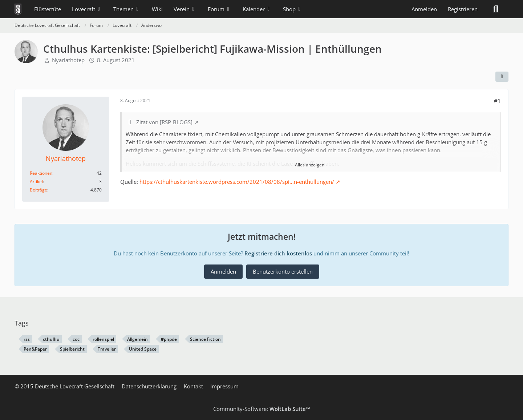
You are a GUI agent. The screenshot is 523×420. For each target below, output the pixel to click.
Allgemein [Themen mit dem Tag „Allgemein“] (137, 339)
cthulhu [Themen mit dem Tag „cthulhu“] (51, 339)
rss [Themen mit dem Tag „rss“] (27, 339)
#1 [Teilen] (497, 101)
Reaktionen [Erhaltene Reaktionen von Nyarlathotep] (41, 173)
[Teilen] (502, 77)
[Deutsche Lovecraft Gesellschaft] (18, 9)
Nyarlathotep (68, 60)
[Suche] (496, 9)
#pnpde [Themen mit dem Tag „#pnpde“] (169, 339)
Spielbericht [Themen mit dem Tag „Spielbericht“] (72, 349)
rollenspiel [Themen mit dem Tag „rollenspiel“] (103, 339)
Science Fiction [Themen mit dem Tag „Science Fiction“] (205, 339)
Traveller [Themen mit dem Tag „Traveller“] (107, 349)
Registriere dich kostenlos (278, 253)
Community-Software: (262, 409)
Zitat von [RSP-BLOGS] (164, 122)
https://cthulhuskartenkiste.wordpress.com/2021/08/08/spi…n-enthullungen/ (237, 182)
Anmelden (424, 9)
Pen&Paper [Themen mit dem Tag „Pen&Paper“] (35, 349)
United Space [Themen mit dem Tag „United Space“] (143, 349)
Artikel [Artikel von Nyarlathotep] (36, 181)
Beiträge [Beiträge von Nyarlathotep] (38, 190)
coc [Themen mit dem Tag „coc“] (76, 339)
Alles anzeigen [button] (310, 165)
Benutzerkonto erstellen (283, 271)
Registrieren (463, 9)
